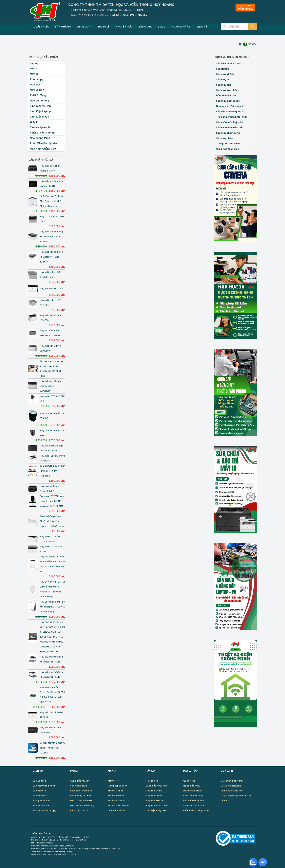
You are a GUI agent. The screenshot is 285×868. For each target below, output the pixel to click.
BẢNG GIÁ (145, 27)
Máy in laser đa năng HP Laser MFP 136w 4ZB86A (51, 237)
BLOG (162, 27)
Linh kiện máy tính (193, 805)
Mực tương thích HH (81, 800)
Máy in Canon (116, 791)
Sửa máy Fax (40, 796)
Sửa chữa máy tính (194, 800)
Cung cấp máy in (117, 786)
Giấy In (34, 122)
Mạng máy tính (41, 800)
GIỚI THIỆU (41, 27)
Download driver (193, 791)
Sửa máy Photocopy (44, 810)
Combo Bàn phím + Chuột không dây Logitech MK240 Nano (52, 521)
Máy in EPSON (116, 796)
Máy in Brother (116, 800)
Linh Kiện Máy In (40, 117)
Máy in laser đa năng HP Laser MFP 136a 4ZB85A (51, 257)
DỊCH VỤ (84, 27)
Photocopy (37, 79)
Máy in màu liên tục (119, 805)
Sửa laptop (223, 69)
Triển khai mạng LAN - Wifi (231, 117)
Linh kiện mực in (79, 810)
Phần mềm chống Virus (196, 810)
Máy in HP (113, 781)
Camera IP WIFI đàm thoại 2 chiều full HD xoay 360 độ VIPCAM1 (52, 501)
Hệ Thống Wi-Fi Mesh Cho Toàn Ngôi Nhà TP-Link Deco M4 (51, 201)
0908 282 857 (46, 846)
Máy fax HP (152, 781)
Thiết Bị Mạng (38, 95)
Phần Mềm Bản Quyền (43, 143)
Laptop (34, 63)
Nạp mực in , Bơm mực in (230, 106)
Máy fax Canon (154, 796)
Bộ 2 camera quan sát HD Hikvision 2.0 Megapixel (52, 471)
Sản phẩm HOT (79, 786)
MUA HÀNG (181, 27)
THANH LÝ (103, 27)
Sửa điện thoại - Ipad (228, 63)
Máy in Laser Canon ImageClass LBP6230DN (51, 386)
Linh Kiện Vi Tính (40, 106)
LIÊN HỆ (202, 27)
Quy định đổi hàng (231, 786)
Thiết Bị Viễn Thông (42, 133)
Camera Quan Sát (41, 127)
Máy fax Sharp (154, 791)
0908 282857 (138, 15)
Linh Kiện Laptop (40, 111)
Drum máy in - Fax (81, 796)
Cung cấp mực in (80, 781)
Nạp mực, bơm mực (81, 791)
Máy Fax (35, 85)
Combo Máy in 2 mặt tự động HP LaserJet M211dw (52, 748)
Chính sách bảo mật (232, 791)
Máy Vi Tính (37, 90)
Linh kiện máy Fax (156, 810)
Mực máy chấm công (82, 805)
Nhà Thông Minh (40, 138)
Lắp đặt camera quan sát (231, 111)
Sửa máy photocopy (228, 101)
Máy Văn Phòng (39, 101)
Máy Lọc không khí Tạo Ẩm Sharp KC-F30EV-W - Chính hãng (52, 607)
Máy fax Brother (155, 800)
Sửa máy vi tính (225, 74)
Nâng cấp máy (192, 786)
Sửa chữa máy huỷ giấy (229, 122)
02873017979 (97, 15)
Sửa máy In (39, 791)
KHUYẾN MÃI (124, 27)
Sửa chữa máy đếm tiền (230, 127)
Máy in (34, 74)
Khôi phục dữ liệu (193, 796)
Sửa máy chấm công (228, 133)
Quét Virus (189, 781)
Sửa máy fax (223, 85)
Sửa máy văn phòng (228, 90)
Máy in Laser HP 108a (51, 289)
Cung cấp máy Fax (156, 786)
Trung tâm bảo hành (228, 144)
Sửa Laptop (39, 781)
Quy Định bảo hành (232, 781)
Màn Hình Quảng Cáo (43, 149)
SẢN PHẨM (63, 27)
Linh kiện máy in (117, 810)
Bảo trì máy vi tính (227, 95)
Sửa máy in (222, 79)
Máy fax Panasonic (157, 805)
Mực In (34, 69)
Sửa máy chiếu (225, 138)
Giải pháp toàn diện (228, 149)
